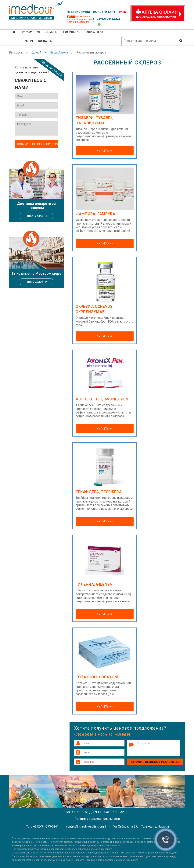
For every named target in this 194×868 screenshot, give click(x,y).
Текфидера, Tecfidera (99, 492)
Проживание (71, 32)
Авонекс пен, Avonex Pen (102, 399)
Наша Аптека (59, 52)
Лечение (28, 41)
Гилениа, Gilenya (94, 584)
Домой (36, 52)
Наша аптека (94, 32)
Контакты (45, 41)
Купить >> (104, 151)
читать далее (34, 216)
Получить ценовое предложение (155, 762)
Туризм (27, 32)
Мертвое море (47, 32)
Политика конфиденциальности (97, 819)
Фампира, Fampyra (95, 214)
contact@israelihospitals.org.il (86, 827)
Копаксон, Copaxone (98, 677)
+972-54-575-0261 (109, 19)
